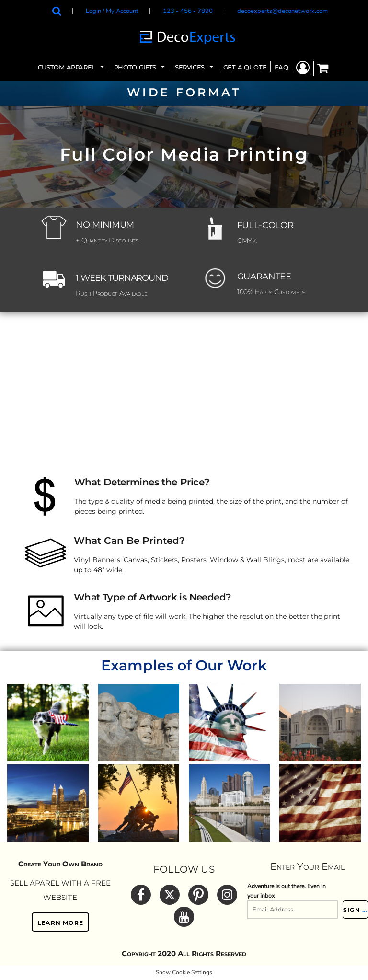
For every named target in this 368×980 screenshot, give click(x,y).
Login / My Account (112, 11)
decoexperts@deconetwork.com (282, 11)
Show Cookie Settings (184, 972)
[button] (72, 67)
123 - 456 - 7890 (188, 11)
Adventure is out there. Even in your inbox (287, 891)
